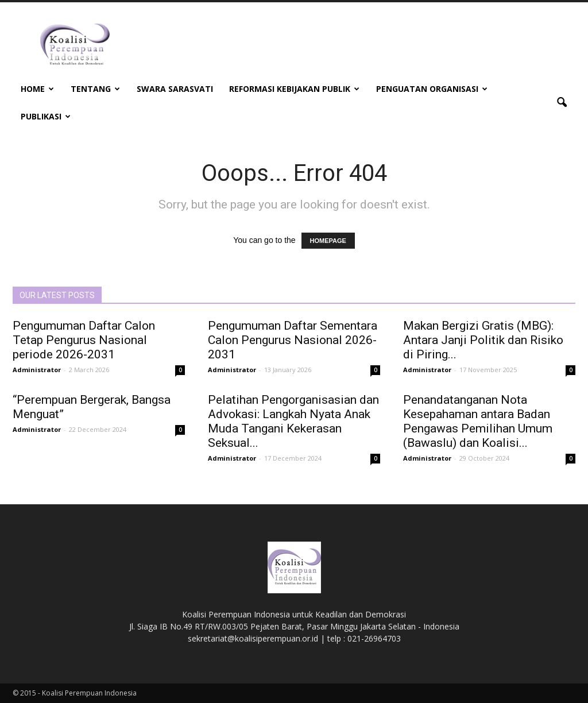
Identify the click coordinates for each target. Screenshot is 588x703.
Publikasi (46, 116)
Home (37, 89)
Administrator (37, 370)
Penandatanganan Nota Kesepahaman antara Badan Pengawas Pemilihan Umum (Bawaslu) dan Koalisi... (478, 421)
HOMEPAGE (328, 241)
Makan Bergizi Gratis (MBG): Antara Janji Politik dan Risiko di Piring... (483, 340)
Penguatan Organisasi (432, 89)
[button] (562, 103)
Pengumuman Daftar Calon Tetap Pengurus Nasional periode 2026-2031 (84, 340)
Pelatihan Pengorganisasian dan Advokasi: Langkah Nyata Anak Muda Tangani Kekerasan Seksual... (293, 421)
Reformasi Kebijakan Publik (294, 89)
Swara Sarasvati (175, 89)
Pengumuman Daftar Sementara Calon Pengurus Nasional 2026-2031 (293, 340)
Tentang (95, 89)
